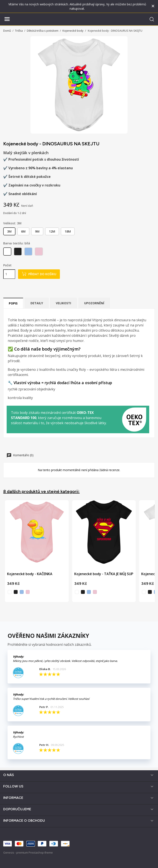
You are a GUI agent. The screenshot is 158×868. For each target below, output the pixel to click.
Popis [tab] (13, 303)
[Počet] (9, 274)
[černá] (18, 252)
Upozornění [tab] (94, 303)
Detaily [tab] (37, 303)
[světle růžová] (39, 252)
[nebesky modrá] (29, 252)
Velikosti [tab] (63, 303)
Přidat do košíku (39, 274)
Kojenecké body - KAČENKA (30, 574)
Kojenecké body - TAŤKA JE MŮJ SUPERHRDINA (112, 574)
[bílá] (8, 252)
